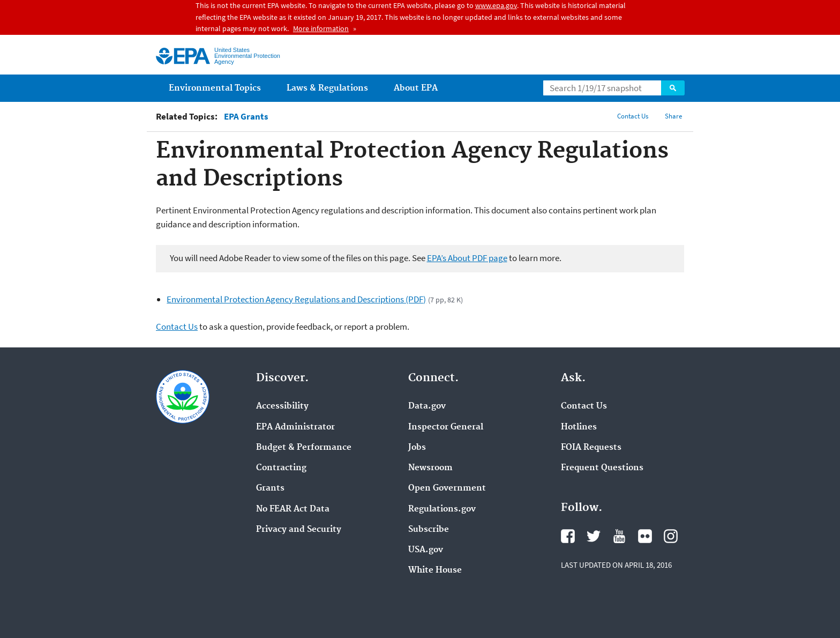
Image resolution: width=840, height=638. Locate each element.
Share (673, 116)
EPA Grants (246, 117)
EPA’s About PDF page (467, 258)
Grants (270, 488)
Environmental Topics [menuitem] (215, 88)
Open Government (447, 488)
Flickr (645, 536)
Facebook (568, 536)
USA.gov (426, 550)
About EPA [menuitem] (416, 88)
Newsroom (430, 468)
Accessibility (282, 406)
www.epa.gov (496, 5)
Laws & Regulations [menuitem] (327, 88)
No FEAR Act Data (293, 509)
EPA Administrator (295, 427)
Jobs (417, 448)
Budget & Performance (304, 448)
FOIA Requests (591, 448)
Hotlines (579, 427)
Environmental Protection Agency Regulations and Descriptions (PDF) (296, 299)
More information (321, 28)
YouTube (619, 536)
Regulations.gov (442, 509)
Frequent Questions (602, 468)
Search (673, 88)
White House (435, 570)
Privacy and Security (299, 530)
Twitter (594, 536)
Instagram (671, 536)
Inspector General (446, 427)
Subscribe (429, 530)
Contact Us (633, 116)
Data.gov (427, 406)
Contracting (281, 468)
